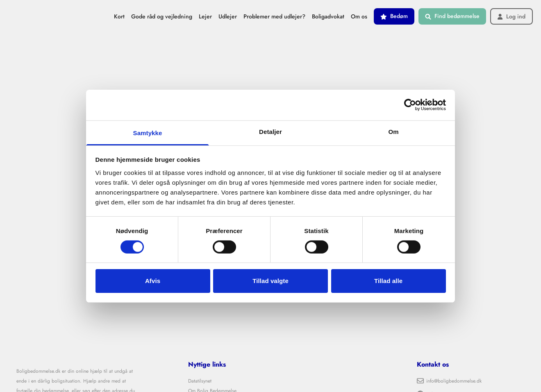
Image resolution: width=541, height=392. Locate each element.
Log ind (511, 17)
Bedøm (394, 16)
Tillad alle (388, 281)
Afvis (153, 281)
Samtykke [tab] (148, 133)
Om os (359, 17)
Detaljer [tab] (270, 131)
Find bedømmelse (452, 16)
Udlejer (228, 17)
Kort (119, 17)
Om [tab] (393, 131)
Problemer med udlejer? (274, 17)
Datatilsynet (200, 381)
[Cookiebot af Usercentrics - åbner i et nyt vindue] (410, 105)
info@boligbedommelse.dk (449, 381)
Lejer (205, 17)
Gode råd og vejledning (162, 17)
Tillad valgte (270, 281)
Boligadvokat (328, 17)
